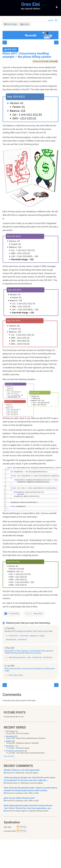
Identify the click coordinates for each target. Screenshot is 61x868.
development (11, 640)
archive (25, 24)
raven (29, 657)
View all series (9, 756)
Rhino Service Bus (16, 675)
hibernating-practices (17, 657)
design (42, 636)
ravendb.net (22, 640)
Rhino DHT (38, 614)
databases (34, 636)
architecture (13, 636)
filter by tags (10, 24)
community (24, 636)
